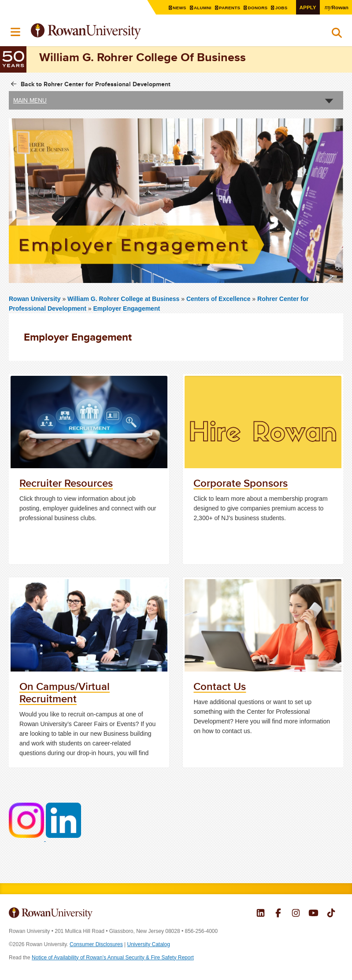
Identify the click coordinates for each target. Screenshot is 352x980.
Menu (16, 32)
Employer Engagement (126, 308)
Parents (231, 8)
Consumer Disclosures (96, 944)
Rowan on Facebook (278, 914)
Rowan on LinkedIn (261, 914)
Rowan (337, 7)
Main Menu (30, 100)
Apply (308, 7)
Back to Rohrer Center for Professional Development (96, 84)
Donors (259, 8)
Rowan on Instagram (296, 914)
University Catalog (149, 944)
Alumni (204, 8)
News (181, 8)
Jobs (282, 8)
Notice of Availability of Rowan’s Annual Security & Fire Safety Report (113, 958)
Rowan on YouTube (313, 914)
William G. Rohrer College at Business (124, 299)
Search (337, 35)
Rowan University (108, 31)
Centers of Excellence (219, 299)
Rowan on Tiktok (331, 914)
